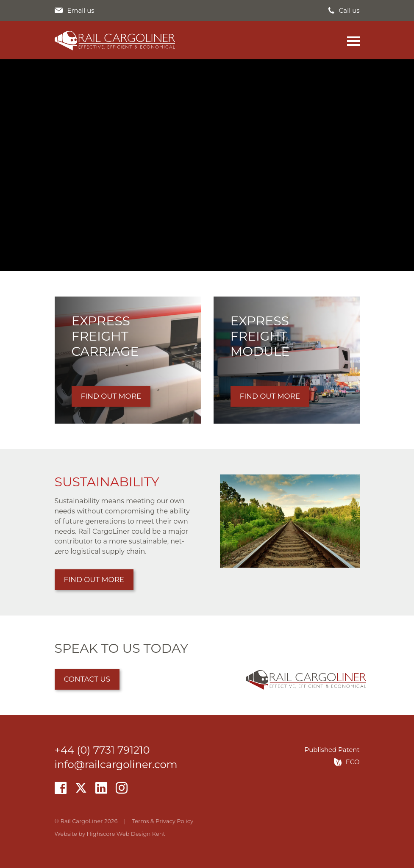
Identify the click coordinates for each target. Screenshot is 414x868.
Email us (81, 11)
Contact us (87, 679)
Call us (349, 11)
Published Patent (332, 750)
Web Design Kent (141, 834)
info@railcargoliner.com (116, 764)
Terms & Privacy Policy (163, 821)
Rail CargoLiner (115, 41)
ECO (353, 762)
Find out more (94, 580)
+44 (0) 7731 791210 (102, 750)
